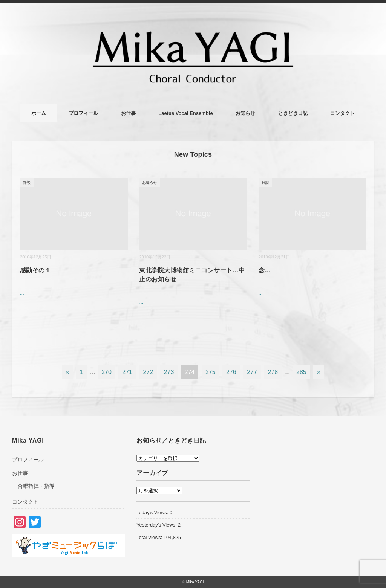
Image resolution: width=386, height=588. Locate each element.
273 (169, 372)
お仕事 (128, 113)
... (22, 293)
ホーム (39, 113)
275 (211, 372)
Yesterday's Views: (157, 525)
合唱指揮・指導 (36, 486)
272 (148, 372)
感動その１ (35, 270)
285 (301, 372)
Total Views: (150, 537)
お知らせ (245, 113)
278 (273, 372)
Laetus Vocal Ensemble (185, 113)
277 (252, 372)
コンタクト (342, 113)
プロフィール (83, 113)
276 (231, 372)
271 (127, 372)
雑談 (27, 183)
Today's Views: (153, 512)
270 (106, 372)
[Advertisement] (317, 500)
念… (265, 270)
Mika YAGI (195, 582)
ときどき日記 (293, 113)
